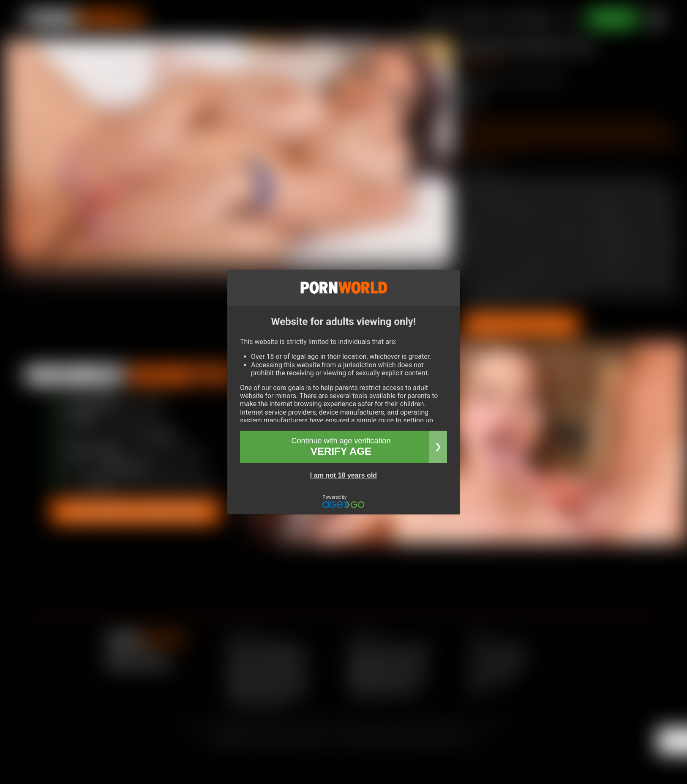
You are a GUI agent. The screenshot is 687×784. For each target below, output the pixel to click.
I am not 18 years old (343, 475)
